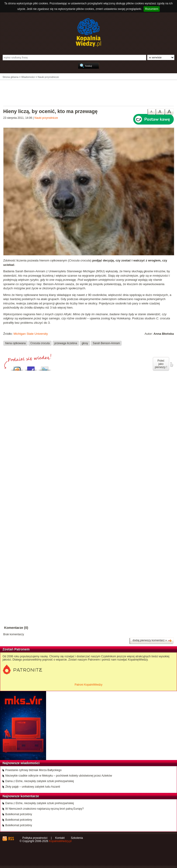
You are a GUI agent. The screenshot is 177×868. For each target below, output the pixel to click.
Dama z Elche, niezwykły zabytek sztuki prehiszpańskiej (40, 781)
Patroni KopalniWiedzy (89, 685)
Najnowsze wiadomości (21, 763)
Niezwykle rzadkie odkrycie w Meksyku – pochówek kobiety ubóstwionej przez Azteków (59, 776)
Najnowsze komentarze (21, 796)
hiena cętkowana (15, 343)
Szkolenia (77, 838)
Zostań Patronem (16, 649)
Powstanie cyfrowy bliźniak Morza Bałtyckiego (33, 770)
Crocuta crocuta (40, 343)
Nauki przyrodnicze (46, 118)
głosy (85, 343)
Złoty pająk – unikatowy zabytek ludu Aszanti (33, 787)
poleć (171, 365)
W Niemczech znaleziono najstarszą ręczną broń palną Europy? (44, 809)
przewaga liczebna (66, 343)
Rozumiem (152, 9)
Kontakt (60, 838)
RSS (11, 839)
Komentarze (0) (16, 628)
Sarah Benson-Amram (106, 343)
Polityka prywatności (35, 838)
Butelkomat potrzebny (19, 814)
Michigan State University (31, 334)
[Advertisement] (88, 93)
